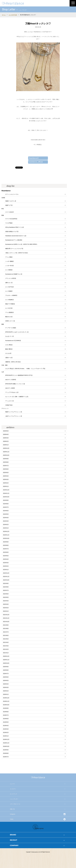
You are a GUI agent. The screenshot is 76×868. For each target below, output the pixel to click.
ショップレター (14, 799)
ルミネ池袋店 (9, 291)
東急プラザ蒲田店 (10, 304)
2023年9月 (6, 542)
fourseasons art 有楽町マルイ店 (14, 274)
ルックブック (13, 794)
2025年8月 (6, 462)
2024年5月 (6, 514)
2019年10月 (6, 705)
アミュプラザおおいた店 (12, 392)
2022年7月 (6, 590)
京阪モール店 (9, 358)
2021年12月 (6, 615)
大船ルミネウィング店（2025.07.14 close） (17, 253)
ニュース (12, 784)
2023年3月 (6, 563)
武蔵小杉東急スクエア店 (12, 232)
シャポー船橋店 (9, 261)
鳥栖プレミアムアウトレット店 (14, 412)
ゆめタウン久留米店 (11, 380)
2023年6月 (6, 552)
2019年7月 (6, 715)
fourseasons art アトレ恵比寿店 (14, 240)
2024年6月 (6, 511)
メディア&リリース (15, 804)
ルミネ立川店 (9, 308)
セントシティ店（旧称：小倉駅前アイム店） (17, 397)
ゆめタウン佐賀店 (10, 388)
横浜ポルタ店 (9, 317)
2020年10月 (6, 663)
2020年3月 (6, 687)
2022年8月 (6, 587)
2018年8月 (6, 753)
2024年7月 (6, 507)
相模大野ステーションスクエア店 (14, 249)
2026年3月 (6, 438)
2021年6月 (6, 635)
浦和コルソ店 (9, 283)
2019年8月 (6, 712)
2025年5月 (6, 473)
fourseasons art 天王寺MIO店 (13, 341)
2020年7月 (6, 674)
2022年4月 (6, 601)
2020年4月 (6, 684)
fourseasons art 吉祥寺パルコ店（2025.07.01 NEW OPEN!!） (22, 244)
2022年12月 (6, 573)
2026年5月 (6, 431)
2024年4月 (6, 518)
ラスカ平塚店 (9, 223)
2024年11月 (6, 493)
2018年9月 (6, 750)
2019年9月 (6, 708)
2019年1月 (6, 736)
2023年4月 (6, 559)
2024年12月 (6, 490)
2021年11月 (6, 618)
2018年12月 (6, 739)
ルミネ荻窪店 (9, 270)
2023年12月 (6, 531)
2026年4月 (6, 434)
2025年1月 (6, 486)
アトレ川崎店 (9, 257)
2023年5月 (6, 556)
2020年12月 (6, 656)
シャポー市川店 (9, 266)
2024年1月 (6, 528)
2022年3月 (6, 604)
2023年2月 (6, 566)
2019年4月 (6, 726)
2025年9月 (6, 459)
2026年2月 (6, 441)
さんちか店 (8, 353)
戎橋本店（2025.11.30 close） (13, 362)
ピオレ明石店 (9, 345)
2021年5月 (6, 639)
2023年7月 (6, 549)
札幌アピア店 (9, 205)
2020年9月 (6, 667)
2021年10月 (6, 622)
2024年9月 (6, 500)
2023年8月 (6, 545)
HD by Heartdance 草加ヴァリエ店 (15, 227)
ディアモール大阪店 (11, 328)
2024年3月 (6, 521)
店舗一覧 (12, 809)
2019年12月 (6, 698)
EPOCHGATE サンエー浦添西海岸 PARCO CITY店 (19, 375)
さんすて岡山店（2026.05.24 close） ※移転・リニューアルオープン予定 (25, 369)
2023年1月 (6, 570)
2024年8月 (6, 504)
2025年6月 (6, 469)
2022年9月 (6, 583)
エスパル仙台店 (9, 212)
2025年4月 (6, 476)
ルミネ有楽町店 (9, 300)
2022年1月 (6, 611)
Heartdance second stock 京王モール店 (16, 236)
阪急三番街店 (9, 349)
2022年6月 (6, 594)
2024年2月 (6, 525)
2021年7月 (6, 632)
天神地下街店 (9, 405)
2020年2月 (6, 691)
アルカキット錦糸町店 (11, 295)
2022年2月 (6, 608)
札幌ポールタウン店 (11, 201)
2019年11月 (6, 701)
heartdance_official (36, 162)
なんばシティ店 (9, 336)
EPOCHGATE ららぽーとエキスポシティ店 (17, 332)
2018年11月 (6, 743)
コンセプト (13, 789)
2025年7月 (6, 466)
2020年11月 (6, 660)
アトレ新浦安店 (9, 312)
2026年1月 (6, 445)
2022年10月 (6, 580)
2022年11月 (6, 577)
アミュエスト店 (9, 401)
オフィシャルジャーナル (12, 194)
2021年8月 (6, 629)
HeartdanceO (34, 158)
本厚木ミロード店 (10, 321)
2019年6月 (6, 719)
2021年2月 (6, 649)
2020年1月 (6, 694)
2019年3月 (6, 729)
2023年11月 (6, 535)
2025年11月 (6, 452)
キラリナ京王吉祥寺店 (11, 219)
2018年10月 (6, 746)
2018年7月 (6, 757)
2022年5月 (6, 597)
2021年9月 (6, 625)
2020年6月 (6, 677)
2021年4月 (6, 642)
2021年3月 (6, 646)
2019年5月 (6, 722)
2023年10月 (6, 538)
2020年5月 (6, 681)
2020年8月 (6, 670)
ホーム (4, 15)
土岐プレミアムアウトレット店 (14, 416)
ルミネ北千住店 (13, 15)
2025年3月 (6, 480)
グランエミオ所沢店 (11, 278)
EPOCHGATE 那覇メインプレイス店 (15, 384)
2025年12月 (6, 448)
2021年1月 (6, 653)
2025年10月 (6, 455)
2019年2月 (6, 733)
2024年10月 (6, 497)
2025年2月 (6, 483)
